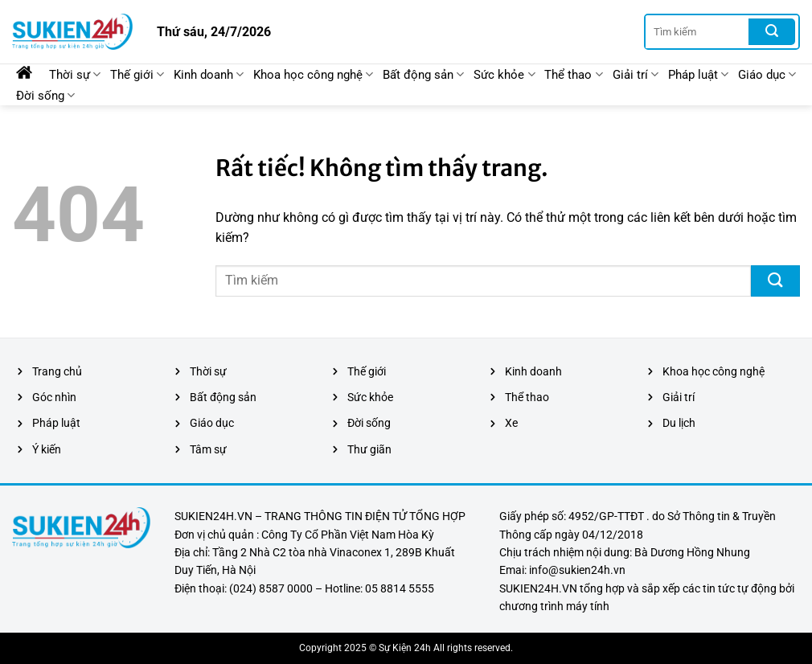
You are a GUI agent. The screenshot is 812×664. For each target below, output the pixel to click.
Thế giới (137, 74)
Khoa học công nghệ (313, 74)
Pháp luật (698, 74)
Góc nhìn (54, 397)
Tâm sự (208, 449)
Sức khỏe (504, 74)
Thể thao (573, 74)
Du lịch (679, 423)
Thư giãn (369, 449)
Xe (511, 423)
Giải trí (636, 74)
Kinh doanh (209, 74)
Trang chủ (57, 371)
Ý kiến (47, 449)
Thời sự (75, 74)
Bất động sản (423, 74)
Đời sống (45, 95)
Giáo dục (767, 74)
